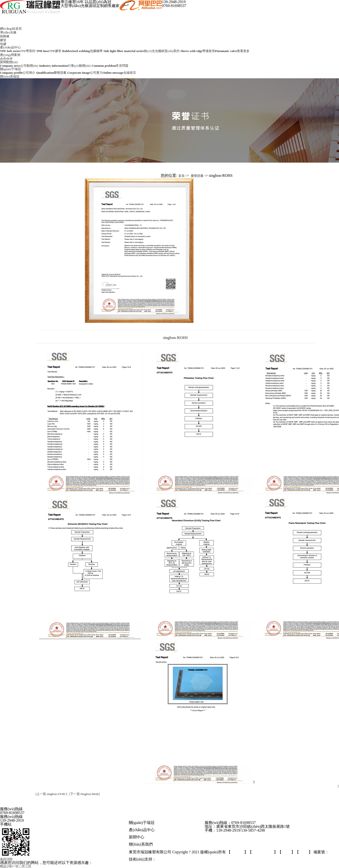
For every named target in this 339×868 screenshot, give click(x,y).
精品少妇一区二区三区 (16, 866)
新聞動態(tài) (9, 62)
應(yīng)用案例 (10, 55)
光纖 (172, 833)
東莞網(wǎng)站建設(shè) (175, 859)
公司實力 (149, 826)
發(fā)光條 (154, 833)
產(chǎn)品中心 (10, 47)
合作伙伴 (6, 59)
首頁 (181, 176)
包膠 (3, 44)
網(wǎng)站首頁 (11, 29)
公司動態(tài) (138, 841)
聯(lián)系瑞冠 (10, 76)
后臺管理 (237, 852)
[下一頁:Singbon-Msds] (84, 794)
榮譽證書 (197, 176)
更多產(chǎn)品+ (187, 833)
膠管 (3, 40)
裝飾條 (5, 36)
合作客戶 (176, 826)
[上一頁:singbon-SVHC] (51, 794)
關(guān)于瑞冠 (10, 69)
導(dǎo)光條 (8, 32)
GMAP (286, 852)
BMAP (304, 852)
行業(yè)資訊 (157, 841)
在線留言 (157, 848)
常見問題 (174, 841)
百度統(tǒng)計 (263, 852)
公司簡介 (136, 826)
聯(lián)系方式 (139, 848)
